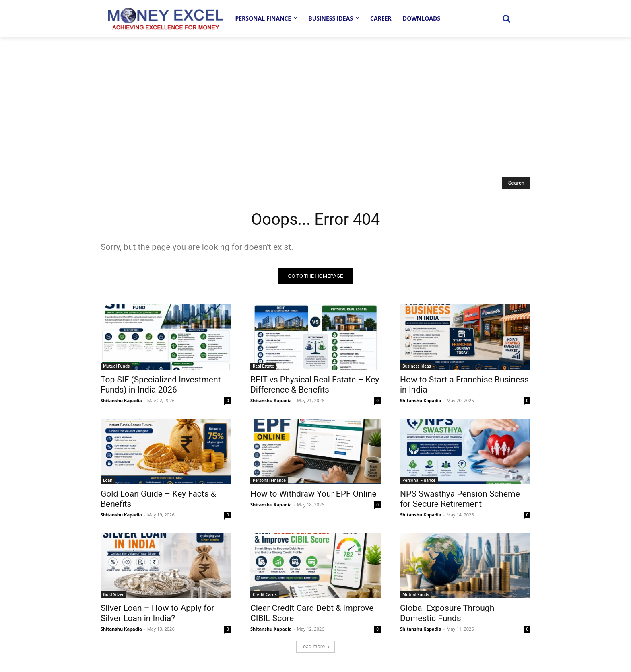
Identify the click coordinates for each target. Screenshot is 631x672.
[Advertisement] (315, 97)
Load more (316, 646)
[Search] (516, 183)
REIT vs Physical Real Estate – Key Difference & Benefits (315, 385)
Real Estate (263, 366)
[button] (506, 18)
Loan (108, 480)
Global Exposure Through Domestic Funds (447, 613)
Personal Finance (269, 480)
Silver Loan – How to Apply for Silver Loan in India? (157, 613)
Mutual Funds (116, 366)
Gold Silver (113, 594)
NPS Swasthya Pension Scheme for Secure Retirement (460, 499)
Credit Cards (265, 594)
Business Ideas (417, 366)
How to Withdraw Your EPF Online (313, 494)
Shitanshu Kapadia (121, 400)
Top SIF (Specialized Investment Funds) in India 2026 (161, 385)
